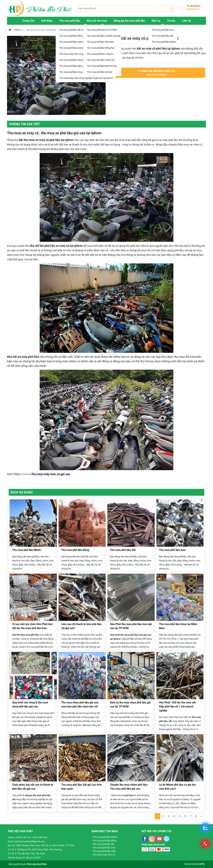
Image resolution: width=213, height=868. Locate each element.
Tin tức (171, 21)
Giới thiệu (47, 21)
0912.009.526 (40, 837)
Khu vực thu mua (97, 21)
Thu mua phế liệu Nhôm (27, 550)
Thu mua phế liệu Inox (104, 848)
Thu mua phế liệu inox (172, 550)
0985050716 (193, 9)
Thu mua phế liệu (70, 21)
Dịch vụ (156, 21)
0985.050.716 (24, 837)
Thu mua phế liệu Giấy (104, 851)
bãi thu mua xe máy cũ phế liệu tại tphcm (46, 140)
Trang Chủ (28, 21)
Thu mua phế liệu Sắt (123, 550)
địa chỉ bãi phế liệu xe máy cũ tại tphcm (56, 246)
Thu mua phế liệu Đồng (75, 550)
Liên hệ (187, 21)
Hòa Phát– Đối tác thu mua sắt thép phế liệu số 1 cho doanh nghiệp (177, 707)
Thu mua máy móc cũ (104, 855)
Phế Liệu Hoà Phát (37, 864)
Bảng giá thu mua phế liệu (129, 21)
